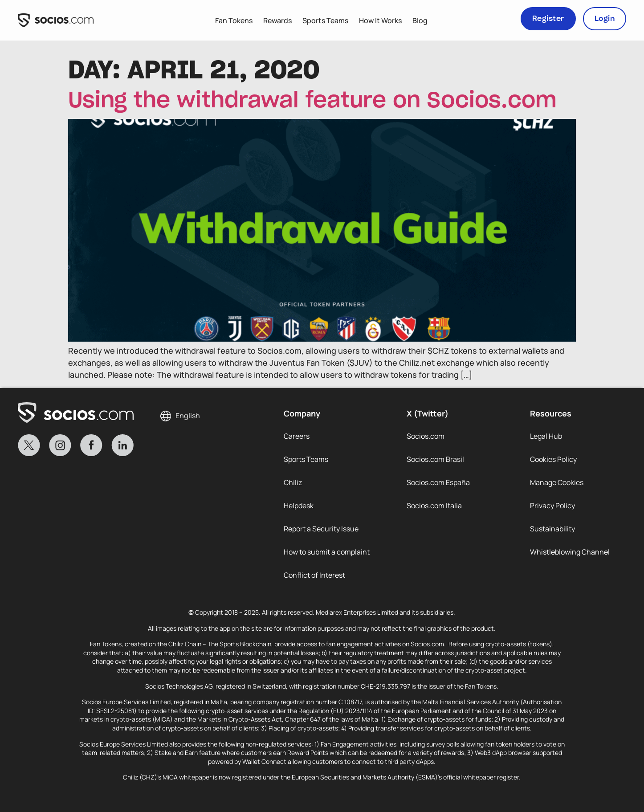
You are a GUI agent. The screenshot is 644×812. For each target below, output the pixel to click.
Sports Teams (325, 20)
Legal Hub (546, 436)
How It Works (380, 20)
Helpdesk (299, 506)
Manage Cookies (557, 482)
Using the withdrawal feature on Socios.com (312, 101)
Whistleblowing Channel (570, 552)
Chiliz (293, 482)
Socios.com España (438, 482)
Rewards (277, 20)
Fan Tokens (234, 20)
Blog (420, 20)
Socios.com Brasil (435, 459)
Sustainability (552, 529)
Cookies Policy (553, 459)
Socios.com (426, 436)
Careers (297, 436)
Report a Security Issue (321, 529)
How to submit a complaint (327, 552)
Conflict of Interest (314, 575)
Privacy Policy (552, 506)
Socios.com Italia (434, 506)
